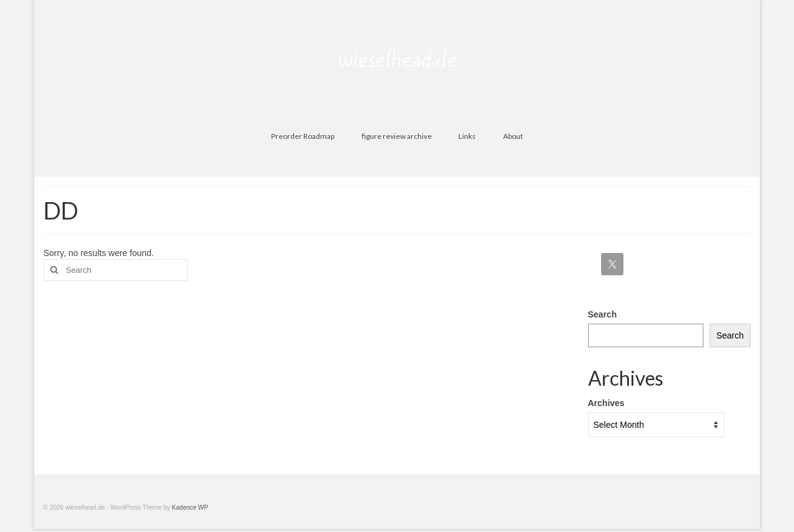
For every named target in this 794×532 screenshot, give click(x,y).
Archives (606, 403)
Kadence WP (190, 508)
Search (603, 314)
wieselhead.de (397, 60)
